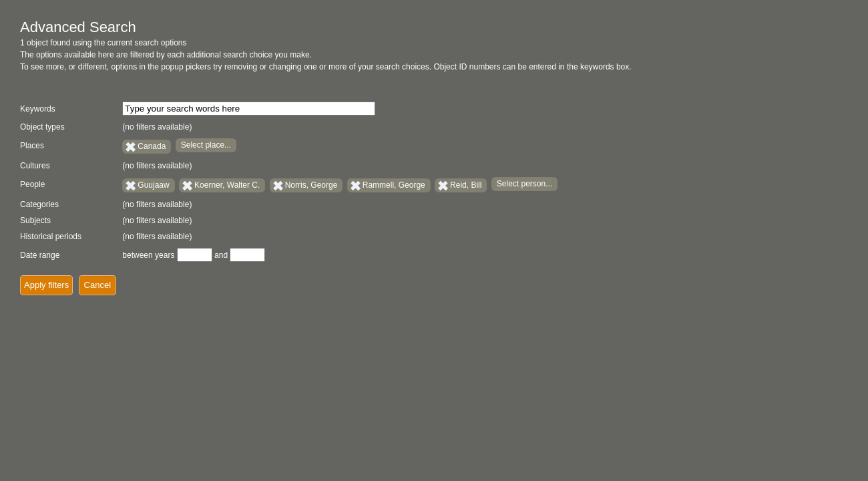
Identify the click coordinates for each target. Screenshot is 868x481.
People (32, 184)
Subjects (35, 220)
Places (32, 146)
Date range (40, 255)
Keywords (38, 109)
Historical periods (51, 236)
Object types (42, 127)
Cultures (35, 166)
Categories (39, 204)
